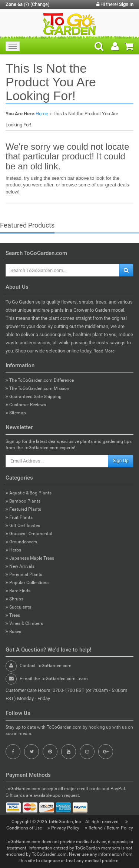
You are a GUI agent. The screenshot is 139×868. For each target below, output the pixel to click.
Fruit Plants (19, 517)
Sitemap (16, 413)
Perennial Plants (24, 574)
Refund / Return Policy (109, 828)
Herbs (13, 550)
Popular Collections (27, 583)
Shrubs (14, 599)
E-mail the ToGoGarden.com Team (54, 679)
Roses (13, 632)
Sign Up (121, 461)
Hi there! (115, 4)
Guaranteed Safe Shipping (34, 397)
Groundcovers (21, 542)
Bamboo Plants (23, 501)
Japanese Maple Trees (30, 558)
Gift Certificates (23, 526)
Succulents (18, 607)
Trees (13, 615)
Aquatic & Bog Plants (29, 493)
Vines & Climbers (24, 623)
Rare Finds (18, 591)
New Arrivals (20, 566)
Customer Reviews (26, 405)
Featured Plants (23, 509)
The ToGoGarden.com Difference (40, 380)
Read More (104, 351)
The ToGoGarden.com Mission (37, 388)
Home (42, 114)
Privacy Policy (64, 828)
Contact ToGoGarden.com (46, 666)
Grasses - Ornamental (29, 534)
